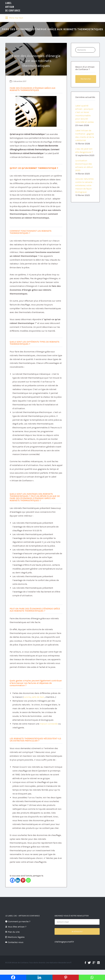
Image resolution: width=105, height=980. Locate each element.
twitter (89, 963)
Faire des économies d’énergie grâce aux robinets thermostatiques (36, 61)
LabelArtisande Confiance (13, 7)
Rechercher (86, 79)
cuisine (27, 697)
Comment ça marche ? (19, 921)
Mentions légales (16, 937)
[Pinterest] (23, 880)
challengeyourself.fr (64, 942)
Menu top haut (14, 18)
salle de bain (38, 697)
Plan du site (14, 932)
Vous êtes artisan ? (17, 927)
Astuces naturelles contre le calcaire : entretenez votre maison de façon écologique (84, 185)
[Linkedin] (18, 880)
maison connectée (49, 724)
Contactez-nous (16, 942)
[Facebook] (12, 880)
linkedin (98, 963)
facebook (85, 963)
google (94, 963)
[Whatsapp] (28, 880)
